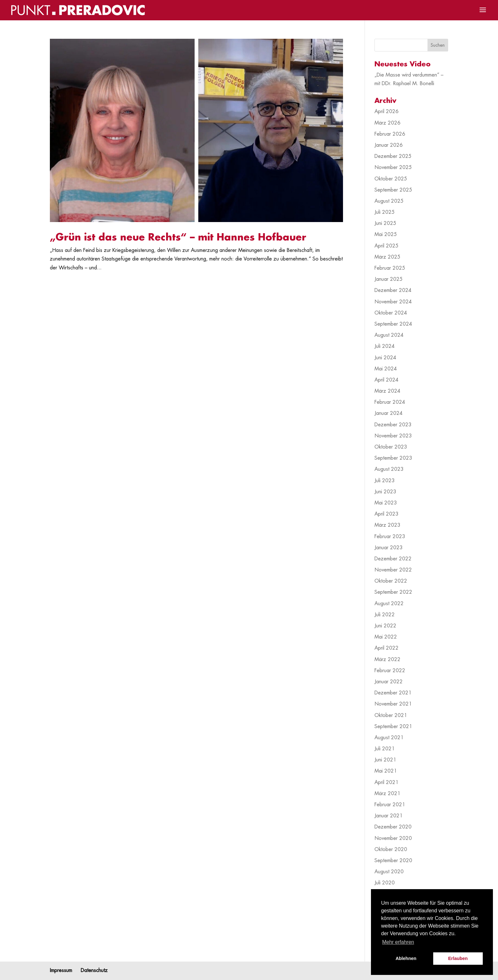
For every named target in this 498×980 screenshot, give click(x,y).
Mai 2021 (386, 771)
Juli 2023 (385, 481)
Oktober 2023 (391, 447)
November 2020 (393, 838)
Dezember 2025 (393, 156)
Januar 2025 (389, 279)
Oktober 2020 (391, 849)
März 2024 (387, 391)
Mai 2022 (386, 637)
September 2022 (393, 592)
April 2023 (387, 514)
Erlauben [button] (458, 958)
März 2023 (387, 525)
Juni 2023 (385, 492)
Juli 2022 (385, 615)
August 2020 (389, 872)
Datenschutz (94, 970)
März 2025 (387, 257)
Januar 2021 (389, 816)
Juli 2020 (385, 883)
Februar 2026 (390, 134)
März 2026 (387, 123)
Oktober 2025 (391, 179)
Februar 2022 (390, 671)
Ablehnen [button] (406, 958)
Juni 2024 (385, 358)
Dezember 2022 (393, 559)
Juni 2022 (385, 626)
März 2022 (387, 659)
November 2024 (393, 302)
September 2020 (393, 861)
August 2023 (389, 469)
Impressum (61, 970)
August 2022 (389, 604)
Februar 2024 (390, 402)
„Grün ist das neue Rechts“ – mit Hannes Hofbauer (178, 237)
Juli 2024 (385, 346)
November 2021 (393, 704)
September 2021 (393, 727)
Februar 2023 (390, 537)
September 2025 (393, 190)
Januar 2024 (389, 413)
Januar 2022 (389, 682)
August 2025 (389, 201)
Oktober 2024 (391, 313)
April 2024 (387, 380)
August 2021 (389, 738)
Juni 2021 (385, 760)
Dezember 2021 (393, 693)
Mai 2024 (386, 369)
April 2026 (387, 112)
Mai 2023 (386, 503)
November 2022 (393, 570)
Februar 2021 (390, 805)
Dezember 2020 (393, 827)
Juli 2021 (385, 749)
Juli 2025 (385, 212)
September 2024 (393, 324)
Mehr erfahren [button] (398, 942)
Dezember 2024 (393, 290)
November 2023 (393, 436)
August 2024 (389, 335)
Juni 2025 (385, 223)
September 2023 (393, 458)
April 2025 (387, 246)
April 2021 (387, 782)
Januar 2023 (389, 548)
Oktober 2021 (391, 715)
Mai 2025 (386, 234)
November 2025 (393, 167)
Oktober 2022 (391, 581)
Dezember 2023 (393, 425)
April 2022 (387, 648)
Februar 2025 (390, 268)
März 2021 (387, 794)
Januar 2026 (389, 145)
